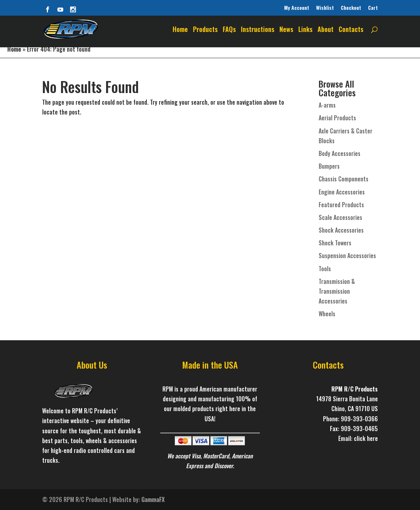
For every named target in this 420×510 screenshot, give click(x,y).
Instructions (258, 30)
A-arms (327, 105)
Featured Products (341, 205)
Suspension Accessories (347, 256)
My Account (297, 8)
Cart (373, 8)
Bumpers (329, 166)
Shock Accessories (341, 230)
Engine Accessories (342, 192)
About (326, 30)
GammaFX (153, 499)
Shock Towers (335, 243)
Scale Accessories (340, 217)
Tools (325, 269)
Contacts (351, 30)
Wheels (327, 314)
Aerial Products (337, 118)
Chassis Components (344, 179)
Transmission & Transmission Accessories (337, 291)
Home (180, 30)
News (286, 30)
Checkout (351, 8)
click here (366, 438)
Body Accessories (340, 153)
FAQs (229, 30)
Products (205, 30)
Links (305, 30)
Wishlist (325, 8)
